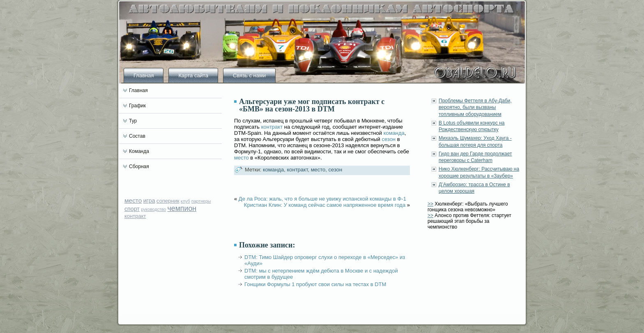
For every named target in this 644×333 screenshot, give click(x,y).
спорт (132, 209)
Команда (139, 151)
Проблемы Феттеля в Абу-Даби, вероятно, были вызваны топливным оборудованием (475, 108)
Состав (137, 136)
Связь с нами (249, 75)
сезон (389, 139)
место (133, 200)
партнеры (201, 201)
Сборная (139, 166)
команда (394, 133)
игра (149, 201)
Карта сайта (193, 75)
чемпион (182, 208)
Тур (133, 121)
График (137, 106)
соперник (168, 201)
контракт (135, 216)
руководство (153, 209)
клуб (185, 201)
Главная (144, 75)
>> (430, 204)
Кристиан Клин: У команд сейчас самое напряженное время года (325, 205)
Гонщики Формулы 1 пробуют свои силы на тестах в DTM (315, 284)
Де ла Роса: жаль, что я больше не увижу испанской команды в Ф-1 (322, 199)
